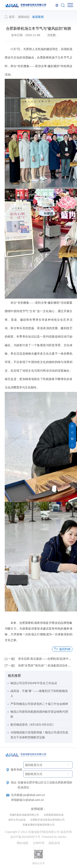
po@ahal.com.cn (34, 795)
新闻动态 (24, 17)
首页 (12, 17)
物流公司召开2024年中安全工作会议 (34, 683)
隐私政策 (54, 843)
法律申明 (39, 843)
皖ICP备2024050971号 (25, 837)
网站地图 (23, 843)
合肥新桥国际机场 (54, 815)
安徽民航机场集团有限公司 (24, 815)
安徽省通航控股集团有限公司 (39, 825)
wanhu (62, 837)
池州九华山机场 (17, 820)
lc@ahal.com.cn (34, 800)
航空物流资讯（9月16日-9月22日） (33, 725)
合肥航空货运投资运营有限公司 (47, 820)
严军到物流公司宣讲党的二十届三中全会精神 (39, 704)
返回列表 (62, 649)
